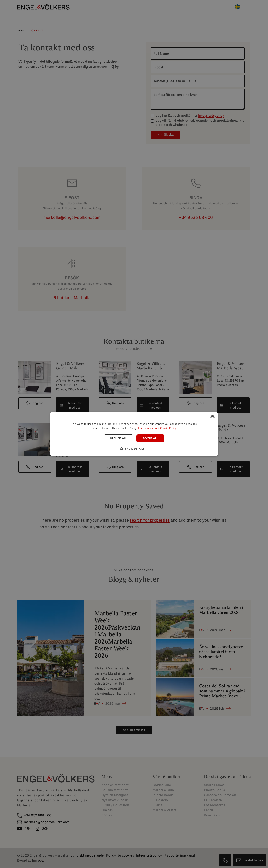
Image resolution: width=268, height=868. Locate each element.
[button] (134, 449)
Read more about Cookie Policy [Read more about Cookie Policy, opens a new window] (157, 428)
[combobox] (213, 417)
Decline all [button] (119, 438)
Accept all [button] (150, 438)
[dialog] (134, 434)
